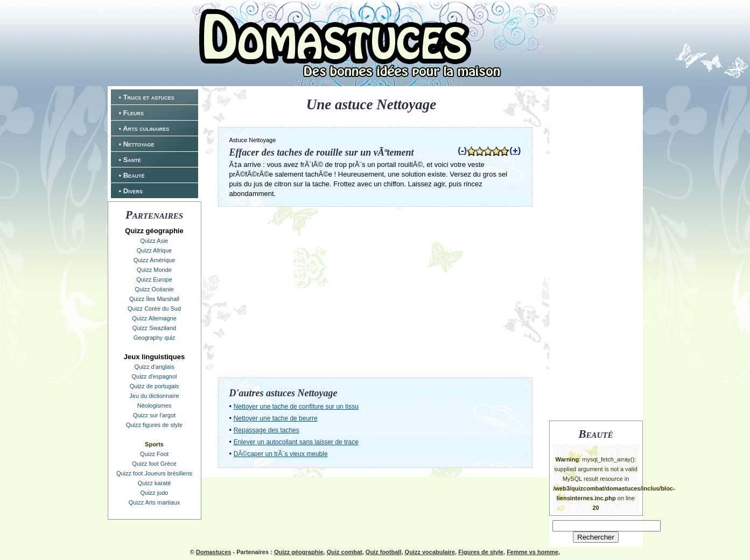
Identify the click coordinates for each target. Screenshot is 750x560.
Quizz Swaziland (154, 328)
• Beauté (132, 175)
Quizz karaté (155, 483)
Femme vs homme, (533, 552)
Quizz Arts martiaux (154, 502)
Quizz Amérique (155, 260)
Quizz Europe (154, 279)
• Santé (130, 160)
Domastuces (213, 552)
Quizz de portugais (155, 386)
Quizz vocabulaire (430, 552)
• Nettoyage (137, 144)
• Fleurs (132, 113)
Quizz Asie (155, 241)
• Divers (131, 191)
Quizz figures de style (154, 425)
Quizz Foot (154, 454)
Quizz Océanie (154, 289)
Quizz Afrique (154, 250)
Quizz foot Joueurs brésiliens (154, 473)
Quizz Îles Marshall (154, 299)
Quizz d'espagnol (154, 376)
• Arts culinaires (144, 128)
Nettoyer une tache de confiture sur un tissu (296, 407)
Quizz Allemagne (154, 318)
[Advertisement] (596, 252)
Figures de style (481, 552)
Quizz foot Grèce (154, 464)
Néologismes (155, 405)
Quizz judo (155, 493)
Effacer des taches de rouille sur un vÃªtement (322, 152)
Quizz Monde (154, 270)
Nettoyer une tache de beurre (276, 418)
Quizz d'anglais (154, 367)
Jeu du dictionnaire (154, 396)
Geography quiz (155, 338)
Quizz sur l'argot (154, 415)
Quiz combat (345, 552)
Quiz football (384, 552)
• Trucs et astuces (147, 97)
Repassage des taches (267, 430)
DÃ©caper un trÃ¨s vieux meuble (281, 454)
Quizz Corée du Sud (154, 309)
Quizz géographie (299, 552)
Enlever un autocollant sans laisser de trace (296, 442)
